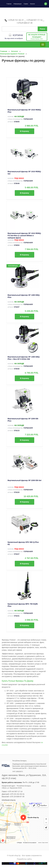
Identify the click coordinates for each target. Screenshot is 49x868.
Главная (9, 4)
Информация (18, 4)
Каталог (33, 4)
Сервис (26, 4)
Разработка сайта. (25, 859)
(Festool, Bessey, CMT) (37, 37)
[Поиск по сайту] (24, 29)
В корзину (24, 131)
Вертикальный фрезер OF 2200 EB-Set (25, 480)
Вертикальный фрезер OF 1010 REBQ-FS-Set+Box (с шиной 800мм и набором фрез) (24, 235)
